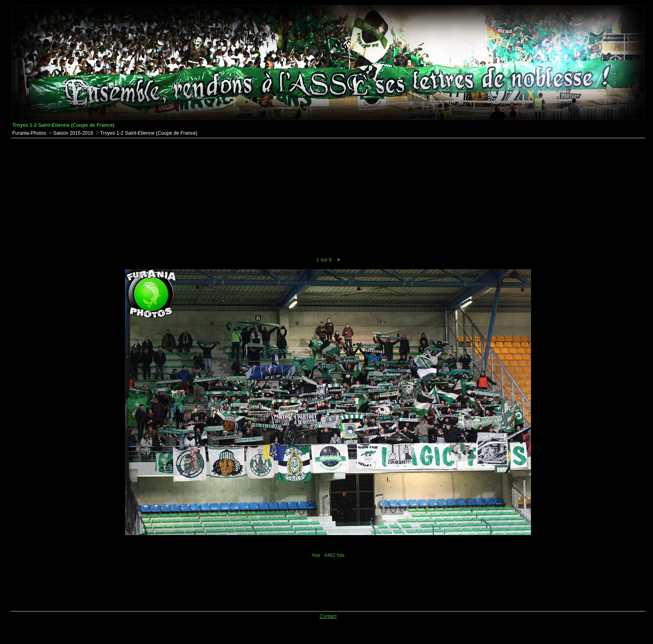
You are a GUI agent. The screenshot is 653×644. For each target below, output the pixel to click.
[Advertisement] (328, 198)
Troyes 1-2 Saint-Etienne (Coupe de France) (149, 133)
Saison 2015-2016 (73, 133)
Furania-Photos (29, 133)
